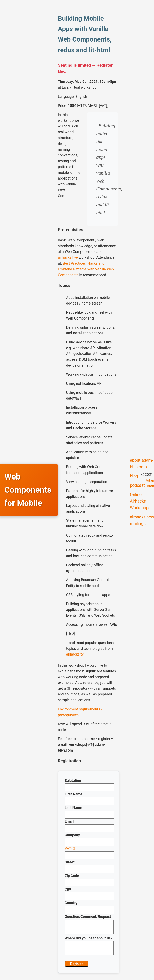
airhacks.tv (75, 654)
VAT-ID (70, 849)
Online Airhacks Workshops (140, 501)
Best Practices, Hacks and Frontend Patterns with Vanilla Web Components (86, 269)
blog (134, 476)
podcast (137, 485)
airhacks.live (68, 257)
